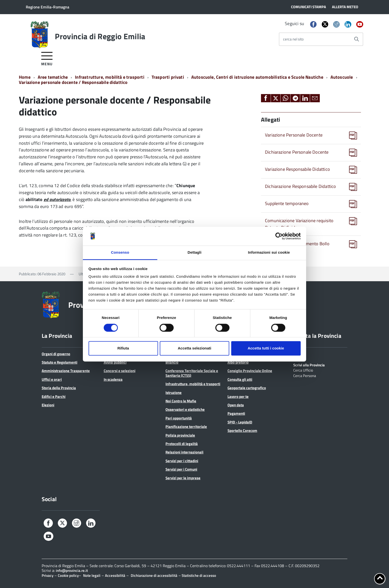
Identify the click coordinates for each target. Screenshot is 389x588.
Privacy (48, 575)
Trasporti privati (168, 77)
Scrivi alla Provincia (309, 365)
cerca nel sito (293, 39)
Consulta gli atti (240, 379)
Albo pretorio (238, 362)
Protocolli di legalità (182, 444)
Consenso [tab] (120, 253)
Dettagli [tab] (194, 253)
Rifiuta (123, 348)
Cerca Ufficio (303, 370)
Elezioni (48, 405)
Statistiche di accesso (198, 575)
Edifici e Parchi (54, 397)
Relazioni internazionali (184, 452)
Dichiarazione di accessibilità (154, 575)
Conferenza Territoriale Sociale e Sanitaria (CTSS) (192, 373)
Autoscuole (342, 77)
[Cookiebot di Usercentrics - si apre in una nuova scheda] (279, 236)
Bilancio (172, 362)
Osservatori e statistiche (185, 409)
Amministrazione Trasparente (66, 371)
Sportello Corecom (242, 431)
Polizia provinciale (180, 435)
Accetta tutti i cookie (266, 348)
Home (25, 77)
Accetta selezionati (194, 348)
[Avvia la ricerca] (357, 39)
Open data (236, 405)
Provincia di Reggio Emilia (100, 36)
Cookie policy (68, 575)
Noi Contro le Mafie (181, 401)
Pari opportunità (179, 418)
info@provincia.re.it (72, 571)
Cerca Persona (305, 375)
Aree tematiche (53, 77)
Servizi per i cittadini (182, 461)
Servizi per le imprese (183, 478)
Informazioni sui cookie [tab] (269, 253)
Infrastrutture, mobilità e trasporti (110, 77)
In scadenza (113, 379)
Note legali (92, 575)
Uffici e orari (52, 379)
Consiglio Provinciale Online (250, 371)
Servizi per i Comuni (181, 469)
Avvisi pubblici (115, 362)
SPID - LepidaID (240, 422)
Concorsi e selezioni (120, 371)
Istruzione (174, 393)
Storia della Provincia (59, 388)
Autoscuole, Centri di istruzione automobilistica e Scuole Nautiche (257, 77)
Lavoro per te (238, 397)
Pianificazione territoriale (186, 427)
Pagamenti (236, 413)
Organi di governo (56, 354)
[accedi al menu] (47, 58)
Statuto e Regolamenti (60, 362)
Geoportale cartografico (247, 388)
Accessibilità (115, 575)
